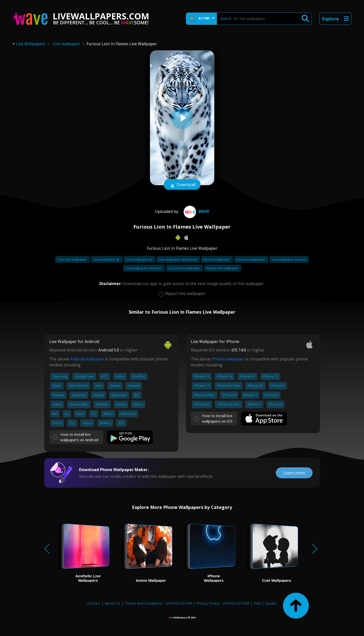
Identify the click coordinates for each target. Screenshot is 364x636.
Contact (94, 603)
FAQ (257, 603)
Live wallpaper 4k (107, 259)
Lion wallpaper (66, 44)
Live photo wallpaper (184, 268)
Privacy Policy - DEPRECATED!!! (223, 603)
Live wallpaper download (178, 259)
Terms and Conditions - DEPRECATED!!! (158, 603)
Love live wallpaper (73, 259)
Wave (196, 211)
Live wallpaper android (289, 259)
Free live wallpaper (251, 259)
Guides (271, 603)
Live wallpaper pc (140, 259)
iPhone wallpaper (228, 359)
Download (182, 185)
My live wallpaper (217, 259)
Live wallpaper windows (144, 268)
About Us (113, 603)
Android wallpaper (87, 359)
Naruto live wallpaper (223, 268)
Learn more (294, 473)
